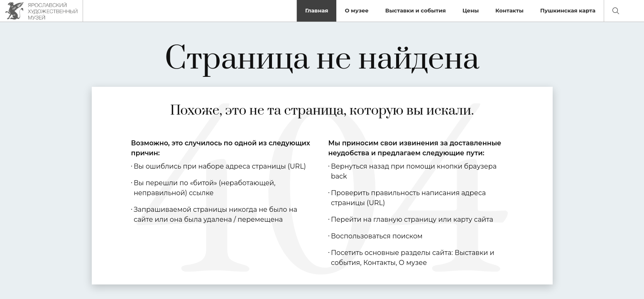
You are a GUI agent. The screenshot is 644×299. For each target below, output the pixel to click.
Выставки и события (416, 10)
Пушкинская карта (568, 10)
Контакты (509, 10)
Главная (317, 10)
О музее (356, 10)
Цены (471, 10)
